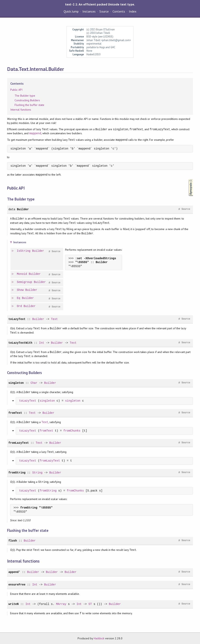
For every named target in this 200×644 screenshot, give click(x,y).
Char (34, 383)
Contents (119, 11)
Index (133, 11)
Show (20, 290)
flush (13, 541)
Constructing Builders (27, 100)
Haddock (99, 638)
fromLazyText (19, 443)
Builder (23, 209)
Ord (19, 306)
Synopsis (187, 179)
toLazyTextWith (20, 343)
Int (42, 343)
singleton (16, 383)
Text (54, 319)
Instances (89, 11)
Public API (16, 90)
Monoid (22, 274)
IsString (24, 251)
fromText (15, 413)
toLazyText (17, 319)
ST (90, 604)
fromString (17, 473)
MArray (61, 604)
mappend (35, 133)
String (37, 473)
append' (14, 572)
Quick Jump (71, 11)
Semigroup (25, 282)
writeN (14, 604)
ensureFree (17, 585)
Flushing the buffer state (29, 105)
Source (104, 11)
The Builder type (25, 96)
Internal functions (21, 110)
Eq (19, 298)
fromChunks (72, 431)
